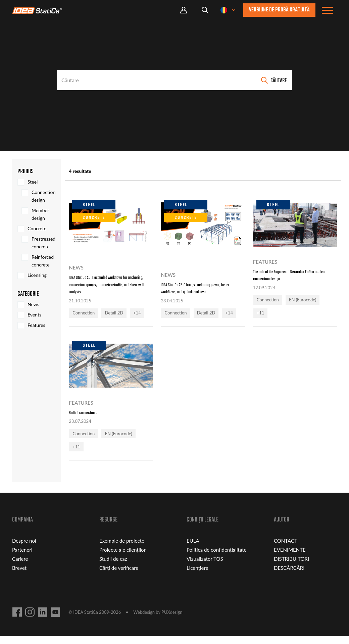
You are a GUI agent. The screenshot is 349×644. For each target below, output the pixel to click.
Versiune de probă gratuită (279, 10)
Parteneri (22, 558)
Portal (184, 10)
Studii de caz (113, 567)
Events (34, 315)
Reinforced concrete (43, 261)
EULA (193, 549)
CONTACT (286, 549)
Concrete (37, 228)
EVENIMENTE (290, 558)
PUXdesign (172, 620)
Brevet (19, 576)
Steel (33, 182)
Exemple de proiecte (122, 549)
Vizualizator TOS (205, 567)
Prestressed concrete (43, 243)
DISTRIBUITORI (291, 567)
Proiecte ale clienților (122, 558)
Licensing (37, 275)
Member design (40, 214)
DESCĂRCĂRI (289, 576)
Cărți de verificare (119, 576)
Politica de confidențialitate (217, 558)
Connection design (43, 196)
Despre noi (24, 549)
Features (36, 325)
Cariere (20, 567)
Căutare (279, 81)
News (33, 304)
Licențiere (197, 576)
